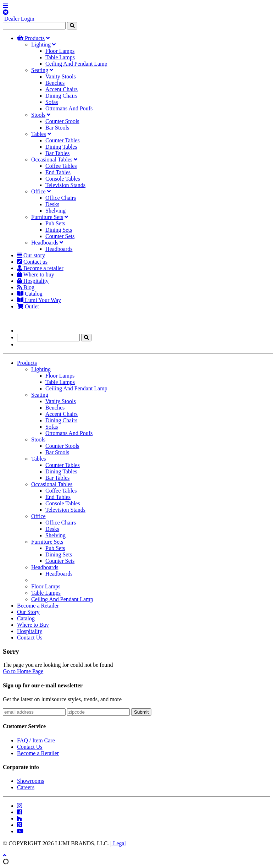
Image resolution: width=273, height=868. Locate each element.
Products (31, 38)
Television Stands (65, 185)
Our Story (28, 612)
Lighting (41, 45)
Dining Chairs (61, 96)
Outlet (28, 306)
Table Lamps (60, 57)
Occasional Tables (52, 160)
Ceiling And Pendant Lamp (76, 64)
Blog (26, 287)
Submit (141, 712)
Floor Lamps (60, 51)
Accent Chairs (62, 89)
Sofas (52, 102)
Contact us (32, 262)
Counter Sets (60, 236)
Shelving (55, 211)
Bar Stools (57, 128)
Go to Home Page (23, 671)
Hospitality (33, 281)
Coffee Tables (61, 166)
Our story (31, 255)
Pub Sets (55, 223)
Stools (38, 115)
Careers (26, 787)
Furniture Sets (47, 217)
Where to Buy (33, 625)
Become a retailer (40, 268)
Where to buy (36, 274)
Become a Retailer (38, 606)
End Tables (58, 172)
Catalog (30, 294)
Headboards (45, 243)
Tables (39, 134)
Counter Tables (63, 140)
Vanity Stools (61, 76)
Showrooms (30, 781)
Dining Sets (59, 230)
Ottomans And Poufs (69, 108)
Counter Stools (62, 121)
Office (38, 191)
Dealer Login (19, 19)
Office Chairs (61, 198)
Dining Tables (61, 147)
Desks (52, 204)
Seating (40, 70)
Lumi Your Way (39, 300)
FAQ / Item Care (36, 740)
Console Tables (63, 179)
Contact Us (30, 638)
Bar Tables (57, 153)
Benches (55, 83)
